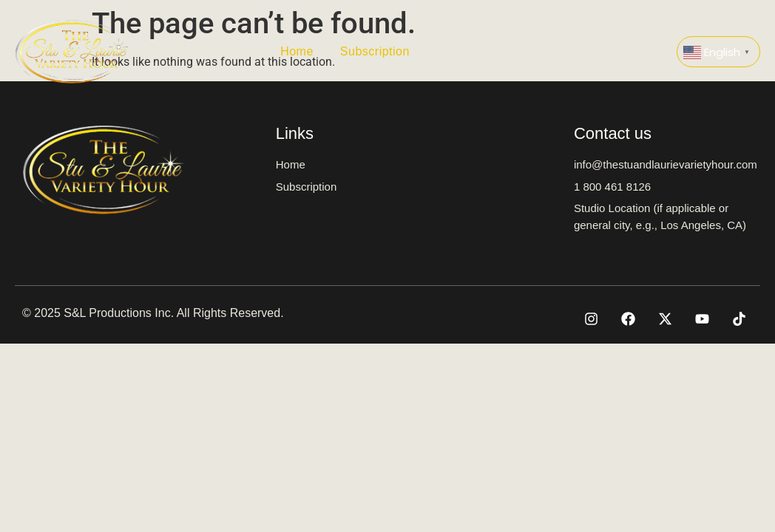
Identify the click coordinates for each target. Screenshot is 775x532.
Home (297, 51)
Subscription (375, 51)
